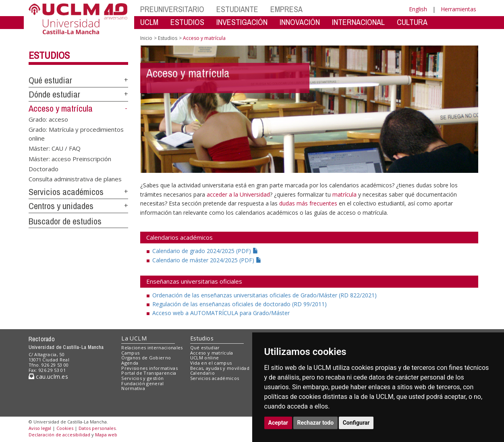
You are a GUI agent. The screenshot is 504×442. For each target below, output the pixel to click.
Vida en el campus (211, 363)
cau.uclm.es (48, 377)
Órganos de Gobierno (146, 358)
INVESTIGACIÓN (242, 22)
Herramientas (458, 9)
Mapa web (106, 435)
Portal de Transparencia (149, 373)
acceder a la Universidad (238, 194)
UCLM (149, 22)
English (418, 9)
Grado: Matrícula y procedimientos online (76, 134)
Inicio (146, 38)
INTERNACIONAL (358, 22)
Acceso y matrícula (61, 108)
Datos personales (97, 428)
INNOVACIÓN (300, 22)
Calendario (202, 373)
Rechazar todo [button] (316, 423)
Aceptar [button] (278, 423)
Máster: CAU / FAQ (55, 148)
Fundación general (143, 383)
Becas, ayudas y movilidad (220, 368)
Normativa (133, 388)
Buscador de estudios (65, 221)
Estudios (49, 55)
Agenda (130, 363)
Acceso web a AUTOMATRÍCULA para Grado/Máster (221, 313)
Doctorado (44, 168)
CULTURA (412, 22)
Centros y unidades (61, 206)
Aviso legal (40, 428)
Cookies (65, 428)
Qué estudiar (50, 80)
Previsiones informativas (149, 368)
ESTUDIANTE (237, 9)
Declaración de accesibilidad (59, 435)
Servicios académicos (66, 192)
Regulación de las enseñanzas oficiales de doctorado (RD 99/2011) (240, 304)
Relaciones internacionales (152, 348)
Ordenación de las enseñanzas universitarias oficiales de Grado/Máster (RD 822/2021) (264, 295)
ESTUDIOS (187, 22)
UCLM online (205, 358)
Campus (130, 353)
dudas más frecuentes (309, 203)
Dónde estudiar (54, 94)
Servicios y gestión (142, 378)
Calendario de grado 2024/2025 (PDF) (205, 251)
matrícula (344, 194)
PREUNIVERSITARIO (172, 9)
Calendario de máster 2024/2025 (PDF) (207, 260)
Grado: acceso (48, 119)
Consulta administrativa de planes (75, 179)
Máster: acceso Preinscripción (70, 158)
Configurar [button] (356, 423)
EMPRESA (286, 9)
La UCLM (134, 338)
